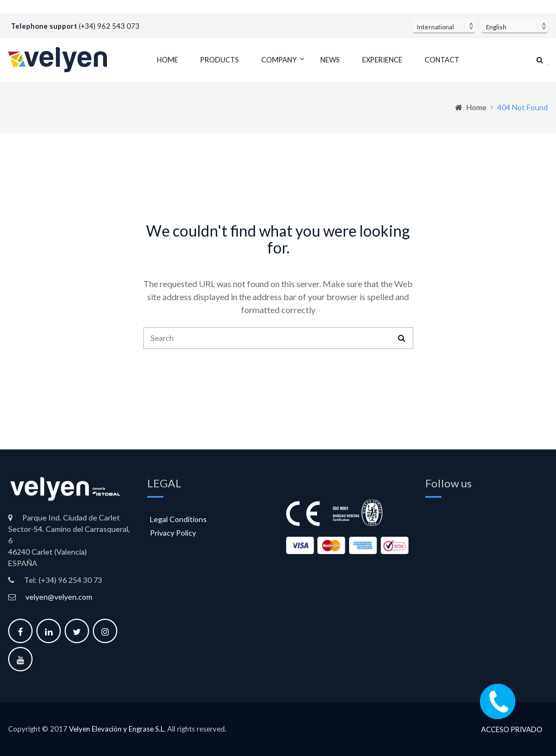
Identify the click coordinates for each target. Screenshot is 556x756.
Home (168, 60)
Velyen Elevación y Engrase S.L (116, 729)
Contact (442, 60)
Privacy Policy (173, 533)
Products (220, 60)
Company (279, 60)
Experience (382, 60)
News (330, 60)
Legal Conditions (178, 519)
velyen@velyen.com (59, 597)
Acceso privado (512, 730)
